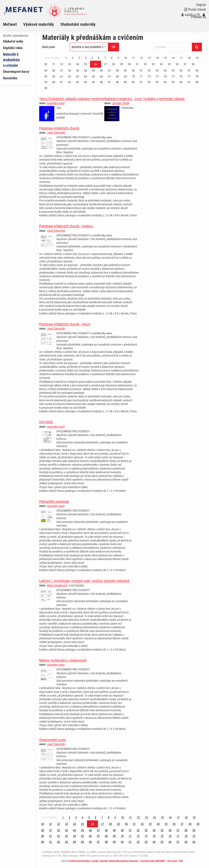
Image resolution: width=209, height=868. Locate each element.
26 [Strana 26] (96, 64)
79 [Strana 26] (46, 82)
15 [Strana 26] (165, 58)
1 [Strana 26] (66, 58)
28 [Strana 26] (113, 64)
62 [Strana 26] (70, 76)
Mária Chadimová (57, 585)
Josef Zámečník (56, 133)
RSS (181, 861)
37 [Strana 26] (185, 64)
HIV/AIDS (46, 422)
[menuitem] (13, 24)
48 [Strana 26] (117, 70)
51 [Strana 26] (141, 70)
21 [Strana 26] (54, 64)
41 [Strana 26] (62, 70)
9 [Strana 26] (118, 58)
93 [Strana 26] (157, 82)
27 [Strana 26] (106, 64)
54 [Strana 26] (165, 70)
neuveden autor (56, 103)
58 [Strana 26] (197, 70)
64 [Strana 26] (86, 76)
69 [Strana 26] (125, 76)
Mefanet (10, 24)
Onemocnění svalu (53, 740)
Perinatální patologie (54, 502)
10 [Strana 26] (126, 58)
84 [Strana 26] (86, 82)
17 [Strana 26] (181, 58)
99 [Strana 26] (46, 88)
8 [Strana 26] (112, 58)
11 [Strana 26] (133, 58)
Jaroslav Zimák (121, 103)
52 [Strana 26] (149, 70)
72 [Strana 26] (149, 76)
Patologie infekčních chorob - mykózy (66, 226)
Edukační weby (13, 41)
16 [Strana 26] (173, 58)
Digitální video (13, 48)
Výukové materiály (39, 24)
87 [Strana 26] (109, 82)
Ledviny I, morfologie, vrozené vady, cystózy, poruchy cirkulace (84, 581)
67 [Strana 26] (109, 76)
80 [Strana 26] (54, 82)
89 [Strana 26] (125, 82)
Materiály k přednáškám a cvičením (12, 60)
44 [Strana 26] (86, 70)
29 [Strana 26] (121, 64)
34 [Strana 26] (161, 64)
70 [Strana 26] (133, 76)
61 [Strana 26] (62, 76)
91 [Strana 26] (141, 82)
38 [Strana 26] (193, 64)
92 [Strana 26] (149, 82)
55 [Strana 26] (173, 70)
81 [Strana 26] (62, 82)
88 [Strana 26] (117, 82)
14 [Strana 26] (157, 58)
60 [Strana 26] (54, 76)
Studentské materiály (78, 24)
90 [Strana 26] (133, 82)
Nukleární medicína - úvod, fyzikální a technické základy (145, 99)
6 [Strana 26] (99, 58)
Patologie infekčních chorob (59, 128)
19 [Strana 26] (197, 58)
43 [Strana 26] (78, 70)
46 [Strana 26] (101, 70)
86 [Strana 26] (101, 82)
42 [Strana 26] (70, 70)
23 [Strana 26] (70, 64)
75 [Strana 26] (173, 76)
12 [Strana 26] (141, 58)
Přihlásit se (198, 16)
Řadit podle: (49, 47)
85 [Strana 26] (93, 82)
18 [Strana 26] (189, 58)
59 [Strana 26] (46, 76)
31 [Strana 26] (137, 64)
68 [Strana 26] (117, 76)
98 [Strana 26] (197, 82)
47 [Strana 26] (109, 70)
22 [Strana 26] (62, 64)
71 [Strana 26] (141, 76)
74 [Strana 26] (165, 76)
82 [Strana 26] (70, 82)
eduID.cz (189, 15)
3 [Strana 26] (79, 58)
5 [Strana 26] (92, 58)
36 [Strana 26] (177, 64)
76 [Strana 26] (181, 76)
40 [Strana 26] (54, 70)
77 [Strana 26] (189, 76)
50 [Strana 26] (133, 70)
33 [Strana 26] (153, 64)
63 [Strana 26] (78, 76)
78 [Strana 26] (197, 76)
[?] (198, 15)
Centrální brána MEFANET (153, 861)
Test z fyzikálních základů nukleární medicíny (72, 99)
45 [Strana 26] (93, 70)
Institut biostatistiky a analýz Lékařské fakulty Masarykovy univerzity (104, 861)
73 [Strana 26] (157, 76)
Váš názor (172, 861)
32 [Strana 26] (145, 64)
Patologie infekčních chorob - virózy (65, 324)
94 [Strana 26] (165, 82)
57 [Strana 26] (189, 70)
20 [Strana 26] (46, 64)
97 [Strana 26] (189, 82)
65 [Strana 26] (93, 76)
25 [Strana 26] (86, 64)
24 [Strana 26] (78, 64)
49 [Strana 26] (125, 70)
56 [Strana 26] (181, 70)
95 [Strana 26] (173, 82)
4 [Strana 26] (86, 58)
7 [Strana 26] (105, 58)
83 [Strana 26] (78, 82)
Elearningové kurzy (16, 72)
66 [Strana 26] (101, 76)
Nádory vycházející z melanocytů (63, 660)
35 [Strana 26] (169, 64)
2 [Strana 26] (73, 58)
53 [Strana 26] (157, 70)
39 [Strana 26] (46, 70)
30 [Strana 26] (129, 64)
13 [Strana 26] (149, 58)
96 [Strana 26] (181, 82)
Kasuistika (10, 78)
